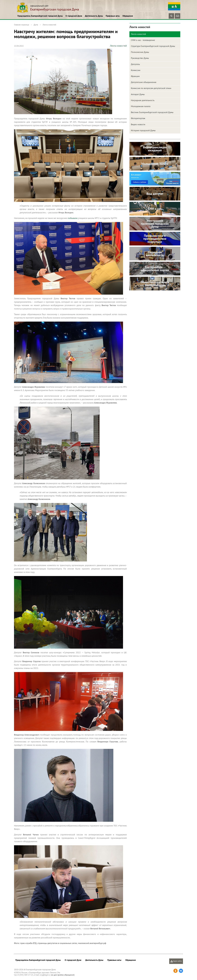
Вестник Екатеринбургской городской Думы (152, 112)
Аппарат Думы (138, 94)
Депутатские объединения (144, 82)
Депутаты (135, 64)
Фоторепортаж (138, 118)
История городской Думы (143, 130)
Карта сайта (176, 961)
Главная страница (22, 25)
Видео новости (138, 124)
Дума (36, 25)
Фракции (135, 76)
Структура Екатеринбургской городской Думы (153, 46)
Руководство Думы (140, 58)
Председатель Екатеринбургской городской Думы (40, 16)
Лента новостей (49, 25)
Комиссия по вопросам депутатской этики (151, 88)
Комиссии (136, 70)
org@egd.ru (45, 975)
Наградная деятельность (143, 100)
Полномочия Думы (140, 52)
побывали (73, 218)
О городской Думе (74, 16)
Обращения (128, 16)
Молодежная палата (141, 106)
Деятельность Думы (94, 16)
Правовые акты (113, 16)
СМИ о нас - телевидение (143, 40)
